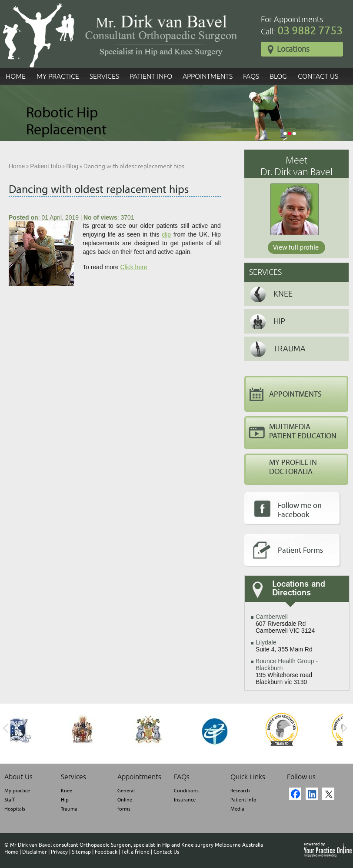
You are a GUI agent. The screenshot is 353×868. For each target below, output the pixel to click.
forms (124, 809)
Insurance (185, 800)
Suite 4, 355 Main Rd (284, 646)
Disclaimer (35, 852)
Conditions (186, 791)
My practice (17, 791)
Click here (133, 267)
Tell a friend (135, 852)
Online (125, 800)
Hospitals (15, 809)
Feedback (106, 852)
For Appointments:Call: (302, 26)
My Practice (58, 77)
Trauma (290, 349)
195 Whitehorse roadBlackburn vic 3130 (287, 671)
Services (104, 77)
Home (16, 77)
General (126, 791)
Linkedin (312, 794)
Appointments (208, 77)
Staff (10, 800)
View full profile (296, 247)
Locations (288, 49)
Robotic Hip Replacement (66, 121)
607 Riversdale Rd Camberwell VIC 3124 (285, 624)
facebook (295, 794)
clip (166, 234)
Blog (278, 77)
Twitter (328, 794)
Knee (283, 294)
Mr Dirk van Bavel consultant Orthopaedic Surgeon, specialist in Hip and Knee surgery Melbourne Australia (137, 845)
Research (240, 791)
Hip (279, 321)
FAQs (251, 77)
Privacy (59, 852)
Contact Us (318, 77)
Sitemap (81, 852)
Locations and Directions (299, 589)
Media (237, 809)
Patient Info (151, 77)
